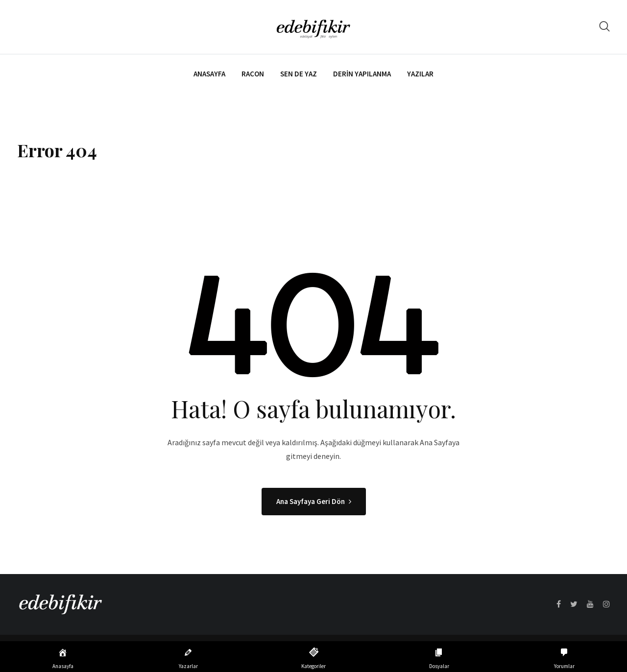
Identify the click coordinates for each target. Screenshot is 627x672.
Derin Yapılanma (362, 74)
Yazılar (420, 74)
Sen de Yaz (299, 74)
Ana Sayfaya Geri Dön (314, 501)
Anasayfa (209, 74)
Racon (253, 74)
